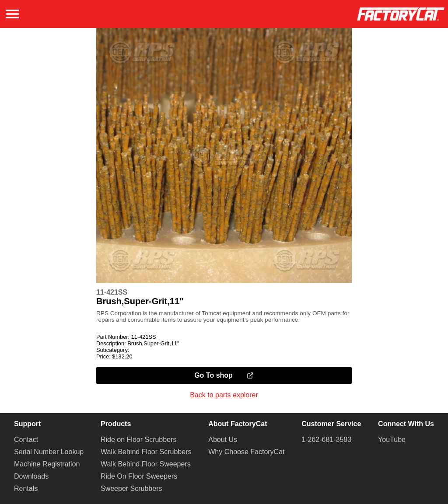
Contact (26, 440)
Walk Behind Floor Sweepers (146, 464)
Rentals (26, 488)
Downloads (31, 476)
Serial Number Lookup (49, 452)
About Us (223, 440)
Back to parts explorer (224, 395)
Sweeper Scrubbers (131, 488)
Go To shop (224, 375)
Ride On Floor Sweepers (139, 476)
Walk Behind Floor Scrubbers (146, 452)
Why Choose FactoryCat (246, 452)
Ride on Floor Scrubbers (138, 440)
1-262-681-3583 (326, 440)
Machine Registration (47, 464)
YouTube (392, 440)
